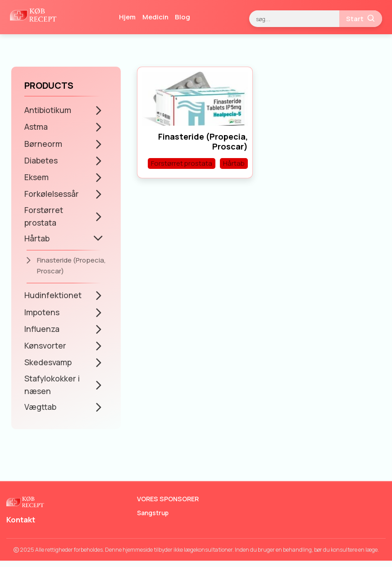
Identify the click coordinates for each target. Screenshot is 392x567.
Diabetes (41, 162)
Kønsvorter (45, 350)
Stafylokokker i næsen (52, 390)
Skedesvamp (48, 367)
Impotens (42, 316)
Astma (36, 127)
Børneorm (43, 145)
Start (361, 18)
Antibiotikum (48, 110)
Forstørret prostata (44, 219)
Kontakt (21, 526)
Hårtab (37, 241)
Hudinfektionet (53, 299)
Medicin (155, 17)
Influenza (42, 333)
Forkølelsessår (52, 196)
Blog (182, 17)
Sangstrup (153, 519)
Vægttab (41, 413)
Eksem (36, 179)
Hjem (127, 17)
